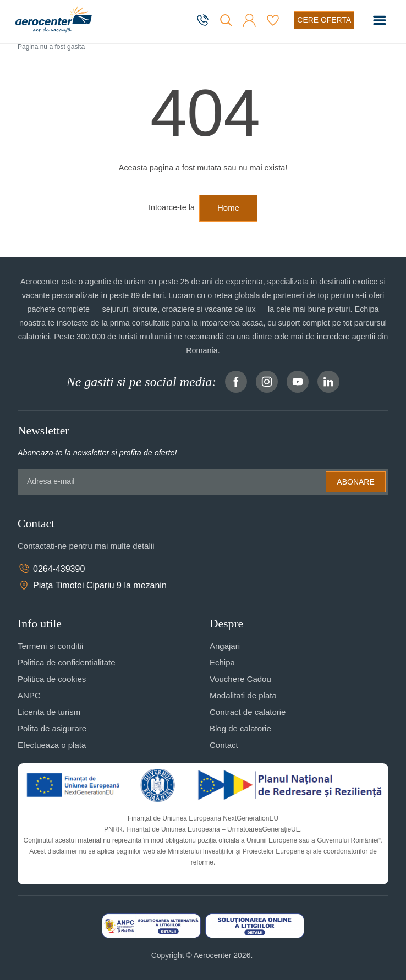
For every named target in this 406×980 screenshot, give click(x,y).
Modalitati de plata (243, 695)
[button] (249, 20)
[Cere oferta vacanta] (324, 20)
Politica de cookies (52, 679)
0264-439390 (51, 569)
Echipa (222, 662)
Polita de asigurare (52, 728)
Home (228, 208)
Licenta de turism (49, 712)
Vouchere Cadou (240, 679)
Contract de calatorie (248, 712)
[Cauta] (226, 20)
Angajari (225, 646)
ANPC (29, 695)
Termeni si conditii (50, 646)
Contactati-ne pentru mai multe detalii (86, 546)
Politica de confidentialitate (67, 662)
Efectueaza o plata (52, 745)
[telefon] (204, 20)
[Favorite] (273, 20)
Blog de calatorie (240, 728)
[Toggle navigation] (380, 20)
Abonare (355, 482)
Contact (224, 745)
